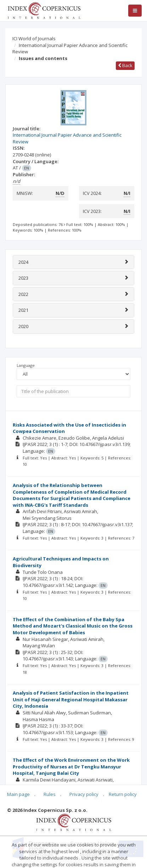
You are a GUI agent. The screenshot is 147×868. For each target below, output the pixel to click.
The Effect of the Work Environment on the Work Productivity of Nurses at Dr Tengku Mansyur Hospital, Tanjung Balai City (71, 766)
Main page (18, 794)
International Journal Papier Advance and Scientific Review (70, 49)
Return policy (123, 794)
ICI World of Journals (34, 38)
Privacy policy (84, 794)
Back (125, 65)
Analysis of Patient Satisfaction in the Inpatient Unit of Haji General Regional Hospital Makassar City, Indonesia (71, 699)
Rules (50, 794)
